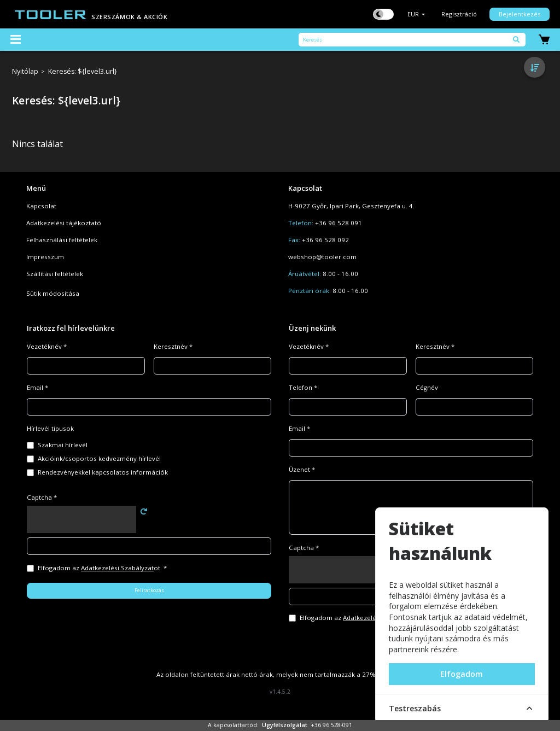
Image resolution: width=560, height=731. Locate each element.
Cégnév (427, 387)
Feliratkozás (149, 590)
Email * (37, 387)
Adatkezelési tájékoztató (64, 223)
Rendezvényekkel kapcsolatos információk (103, 472)
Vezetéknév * (47, 346)
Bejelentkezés (520, 14)
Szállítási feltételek (55, 274)
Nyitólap (25, 72)
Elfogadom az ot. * (102, 568)
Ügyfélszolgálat (285, 725)
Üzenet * (302, 469)
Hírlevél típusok (50, 428)
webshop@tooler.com (322, 257)
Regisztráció (459, 14)
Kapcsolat (41, 206)
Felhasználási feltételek (62, 240)
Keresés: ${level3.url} (83, 72)
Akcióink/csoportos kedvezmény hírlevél (99, 458)
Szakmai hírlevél (63, 445)
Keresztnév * (173, 346)
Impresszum (45, 257)
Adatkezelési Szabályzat (117, 568)
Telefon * (303, 387)
